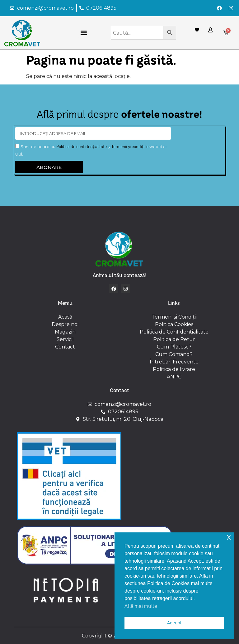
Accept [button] (174, 623)
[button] (84, 33)
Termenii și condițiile (130, 147)
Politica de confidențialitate (82, 147)
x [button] (229, 537)
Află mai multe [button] (141, 606)
